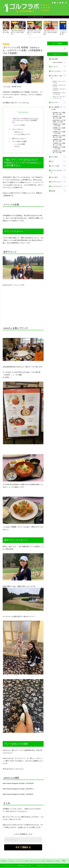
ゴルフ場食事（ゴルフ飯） (58, 108)
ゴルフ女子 (6, 44)
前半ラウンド (19, 132)
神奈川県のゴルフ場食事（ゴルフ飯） (59, 121)
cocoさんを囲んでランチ (23, 135)
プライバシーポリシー (10, 866)
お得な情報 (58, 59)
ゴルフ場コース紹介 (58, 77)
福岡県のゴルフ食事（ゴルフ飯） (59, 148)
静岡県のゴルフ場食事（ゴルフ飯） (59, 137)
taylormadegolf (59, 63)
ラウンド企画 (58, 166)
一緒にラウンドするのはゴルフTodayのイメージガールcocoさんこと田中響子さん (25, 121)
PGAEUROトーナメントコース (59, 94)
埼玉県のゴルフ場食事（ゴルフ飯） (59, 152)
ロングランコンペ (58, 182)
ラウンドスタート (18, 130)
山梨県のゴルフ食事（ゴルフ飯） (59, 133)
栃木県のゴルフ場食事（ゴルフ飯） (59, 114)
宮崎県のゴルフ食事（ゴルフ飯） (59, 129)
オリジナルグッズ (58, 186)
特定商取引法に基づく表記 (24, 866)
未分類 (58, 191)
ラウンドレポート (58, 71)
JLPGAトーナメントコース (59, 90)
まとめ (17, 147)
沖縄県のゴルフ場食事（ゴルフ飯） (59, 140)
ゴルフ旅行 (58, 157)
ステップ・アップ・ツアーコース (59, 98)
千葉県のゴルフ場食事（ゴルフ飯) (59, 144)
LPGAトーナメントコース (59, 86)
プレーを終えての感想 (19, 142)
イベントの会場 (20, 125)
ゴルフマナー (58, 103)
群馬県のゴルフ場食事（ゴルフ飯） (59, 117)
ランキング (58, 67)
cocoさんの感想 (20, 144)
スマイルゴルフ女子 (58, 172)
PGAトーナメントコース (59, 82)
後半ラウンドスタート (19, 139)
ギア (58, 162)
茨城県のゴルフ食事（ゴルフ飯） (59, 125)
